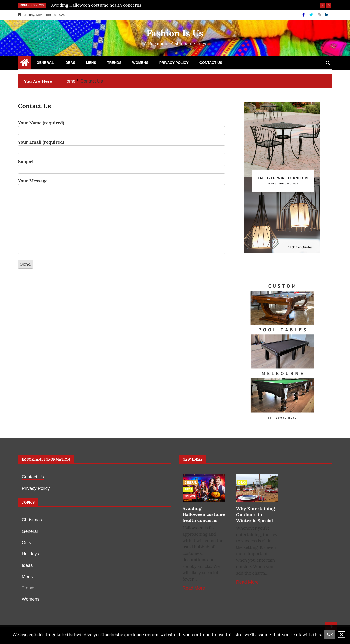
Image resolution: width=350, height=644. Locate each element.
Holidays (31, 554)
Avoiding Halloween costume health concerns (96, 5)
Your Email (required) (121, 146)
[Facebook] (304, 15)
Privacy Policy (174, 63)
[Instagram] (320, 15)
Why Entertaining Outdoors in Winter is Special (256, 515)
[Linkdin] (327, 15)
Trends (114, 63)
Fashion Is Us (175, 33)
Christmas (32, 520)
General (45, 63)
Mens (91, 63)
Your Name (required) (121, 127)
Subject (121, 165)
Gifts (27, 543)
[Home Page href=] (25, 64)
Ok (330, 634)
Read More (194, 588)
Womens (140, 63)
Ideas (70, 63)
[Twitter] (312, 15)
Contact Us (211, 63)
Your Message (121, 217)
